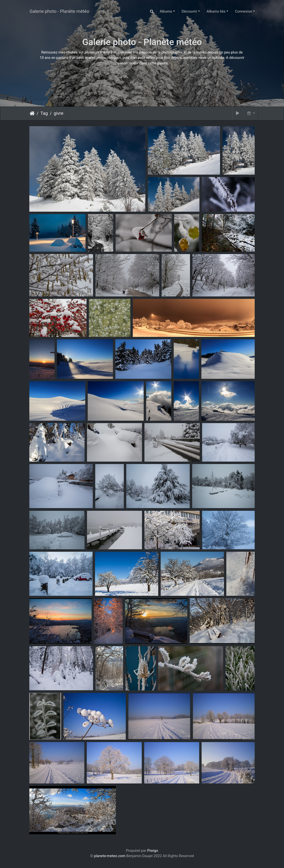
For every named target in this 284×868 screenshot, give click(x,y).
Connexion (244, 11)
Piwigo (153, 851)
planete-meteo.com (110, 856)
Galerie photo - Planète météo (59, 11)
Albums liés (216, 11)
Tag (44, 113)
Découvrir (189, 11)
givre (58, 113)
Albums (166, 11)
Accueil (32, 113)
